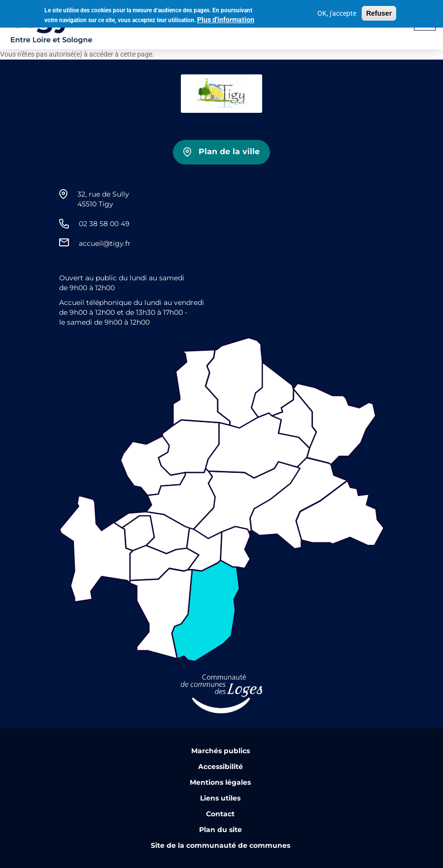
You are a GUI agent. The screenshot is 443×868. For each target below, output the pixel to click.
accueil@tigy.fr (105, 243)
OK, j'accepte (337, 12)
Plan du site (221, 830)
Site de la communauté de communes (221, 845)
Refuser (379, 12)
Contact (220, 814)
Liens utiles (220, 798)
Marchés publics (221, 751)
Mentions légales (220, 782)
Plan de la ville (229, 151)
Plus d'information (226, 18)
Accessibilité (221, 767)
